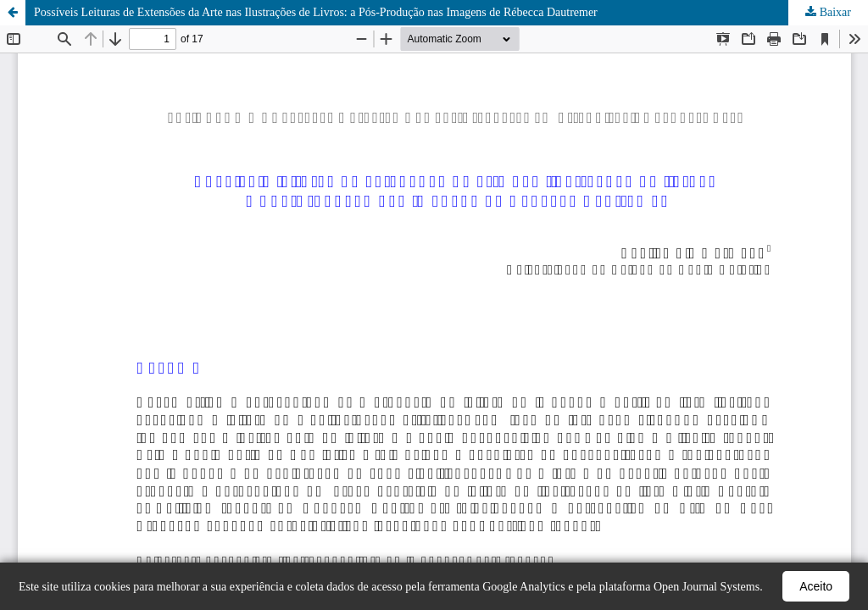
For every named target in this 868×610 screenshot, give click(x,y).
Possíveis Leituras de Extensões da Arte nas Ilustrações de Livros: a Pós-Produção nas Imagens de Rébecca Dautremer (316, 12)
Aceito (816, 586)
